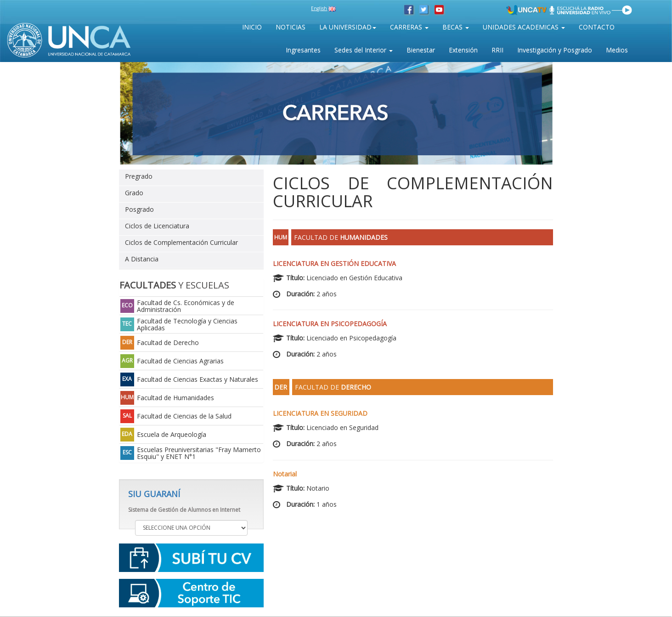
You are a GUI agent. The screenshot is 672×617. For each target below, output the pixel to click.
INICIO (252, 27)
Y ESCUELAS (174, 285)
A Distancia (142, 259)
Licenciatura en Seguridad (320, 413)
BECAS (456, 27)
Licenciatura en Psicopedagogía (330, 324)
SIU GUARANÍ (154, 494)
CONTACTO (597, 27)
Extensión (463, 50)
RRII (497, 50)
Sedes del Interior (364, 50)
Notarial (285, 474)
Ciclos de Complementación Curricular (181, 242)
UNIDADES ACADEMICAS (524, 27)
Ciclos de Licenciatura (157, 226)
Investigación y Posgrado (555, 50)
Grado (134, 193)
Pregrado (139, 176)
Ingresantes (303, 50)
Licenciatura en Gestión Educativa (334, 263)
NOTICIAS (291, 27)
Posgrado (139, 209)
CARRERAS (409, 27)
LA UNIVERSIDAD (348, 27)
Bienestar (421, 50)
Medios (617, 50)
